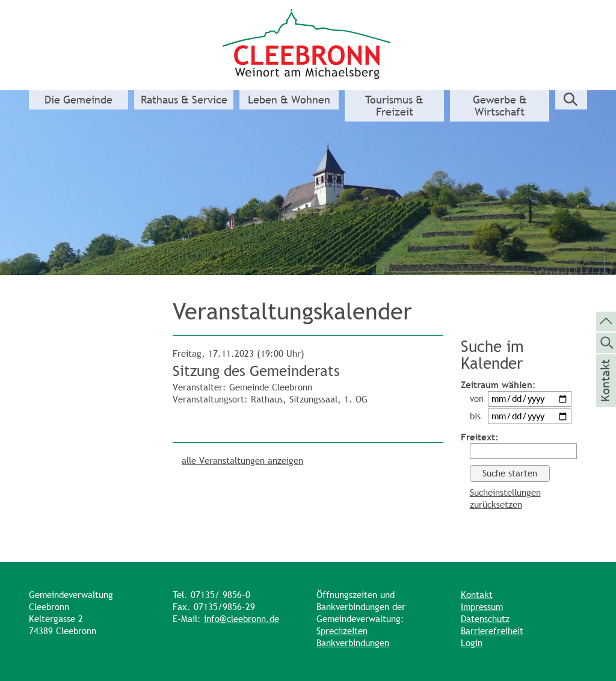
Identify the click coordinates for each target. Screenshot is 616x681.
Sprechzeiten (342, 631)
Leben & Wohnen (289, 100)
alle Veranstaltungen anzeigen (242, 461)
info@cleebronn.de (242, 619)
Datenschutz (485, 619)
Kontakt (477, 595)
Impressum (482, 607)
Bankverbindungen (353, 643)
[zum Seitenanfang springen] (606, 321)
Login (472, 643)
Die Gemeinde (79, 100)
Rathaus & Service (184, 100)
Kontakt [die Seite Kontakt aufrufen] (605, 396)
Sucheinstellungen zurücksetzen (505, 498)
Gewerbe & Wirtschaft (500, 106)
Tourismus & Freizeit (394, 106)
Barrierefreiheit (492, 631)
